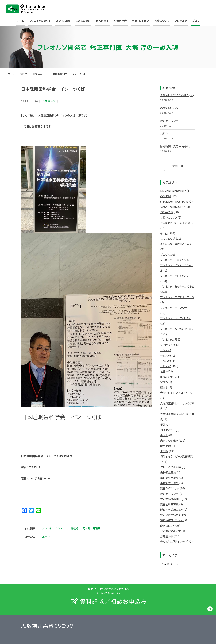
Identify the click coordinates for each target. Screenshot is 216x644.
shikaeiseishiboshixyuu (174, 201)
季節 (163, 424)
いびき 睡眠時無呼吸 (173, 207)
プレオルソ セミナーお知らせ (177, 286)
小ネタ (164, 435)
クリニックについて (40, 21)
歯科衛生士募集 (169, 478)
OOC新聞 (166, 196)
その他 (164, 233)
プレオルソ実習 (169, 339)
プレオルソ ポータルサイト (176, 308)
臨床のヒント (167, 526)
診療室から (39, 74)
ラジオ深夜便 (168, 345)
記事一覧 (178, 166)
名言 (163, 371)
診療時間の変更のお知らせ (175, 146)
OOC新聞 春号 (169, 108)
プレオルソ (181, 21)
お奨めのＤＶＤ (169, 217)
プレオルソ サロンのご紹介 (176, 276)
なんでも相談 (168, 239)
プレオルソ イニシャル (173, 260)
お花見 (165, 134)
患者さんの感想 (169, 441)
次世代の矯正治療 (171, 467)
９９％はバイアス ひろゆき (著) (177, 95)
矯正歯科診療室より (172, 510)
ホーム (20, 21)
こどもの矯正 (83, 21)
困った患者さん (169, 377)
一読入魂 (165, 361)
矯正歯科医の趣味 (171, 499)
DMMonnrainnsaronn (173, 191)
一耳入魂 (165, 355)
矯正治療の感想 (169, 515)
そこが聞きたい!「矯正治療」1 (177, 223)
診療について (162, 21)
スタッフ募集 (63, 21)
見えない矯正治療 (171, 531)
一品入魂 (165, 350)
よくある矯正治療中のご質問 (176, 244)
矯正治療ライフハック (172, 520)
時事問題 (165, 446)
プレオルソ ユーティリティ (175, 318)
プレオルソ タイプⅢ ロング (177, 297)
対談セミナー (168, 430)
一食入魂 (165, 366)
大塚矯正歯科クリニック (25, 9)
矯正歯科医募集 (169, 504)
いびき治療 (120, 21)
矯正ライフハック (170, 121)
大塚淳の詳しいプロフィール (176, 393)
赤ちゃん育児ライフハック (174, 541)
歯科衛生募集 (168, 472)
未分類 (164, 451)
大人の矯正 (102, 21)
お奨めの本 (167, 212)
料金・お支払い (141, 21)
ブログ (196, 21)
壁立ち (164, 382)
